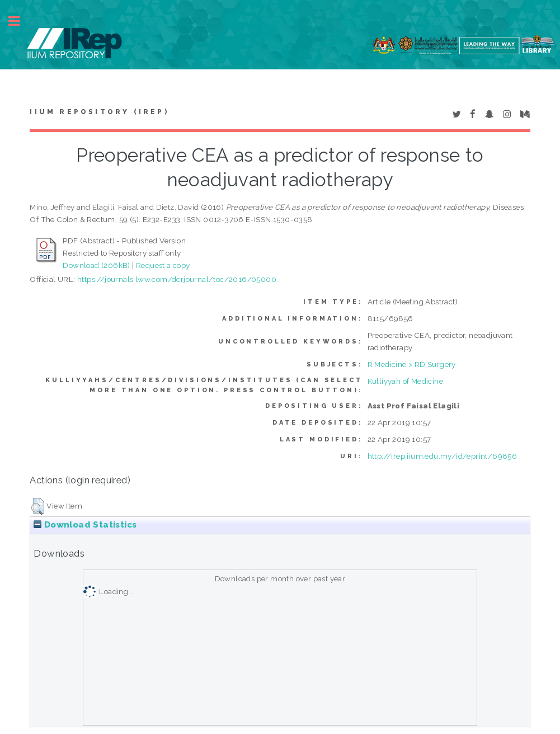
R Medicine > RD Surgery (412, 364)
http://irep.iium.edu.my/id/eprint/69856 (443, 456)
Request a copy (163, 265)
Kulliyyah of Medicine (405, 381)
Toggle (20, 21)
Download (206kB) (96, 265)
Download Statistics (85, 525)
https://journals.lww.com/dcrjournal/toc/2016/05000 (177, 279)
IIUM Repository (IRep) (99, 112)
